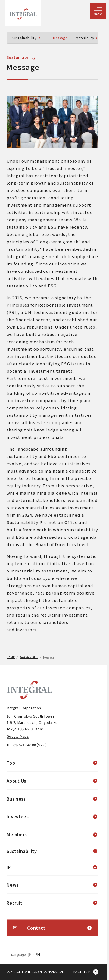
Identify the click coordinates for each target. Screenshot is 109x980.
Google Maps (18, 736)
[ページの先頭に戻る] (86, 972)
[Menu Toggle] (98, 11)
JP (30, 955)
